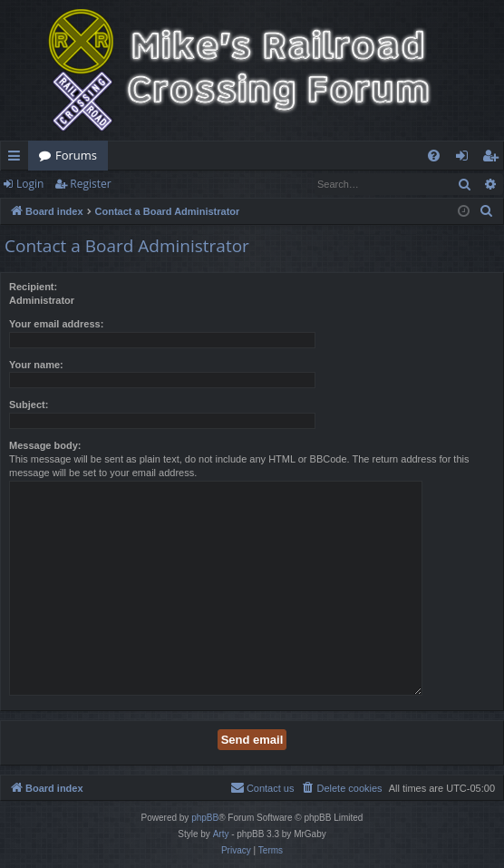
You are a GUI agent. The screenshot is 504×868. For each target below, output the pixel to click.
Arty (221, 834)
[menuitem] (434, 156)
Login (30, 184)
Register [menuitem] (494, 159)
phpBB (205, 818)
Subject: (29, 405)
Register (90, 184)
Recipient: (33, 287)
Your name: (36, 365)
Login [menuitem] (465, 159)
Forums (76, 155)
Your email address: (56, 324)
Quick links (18, 159)
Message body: (45, 445)
